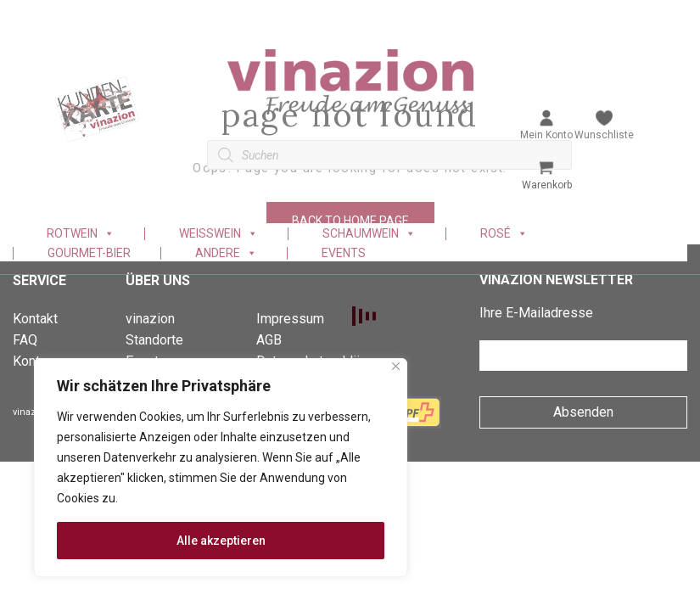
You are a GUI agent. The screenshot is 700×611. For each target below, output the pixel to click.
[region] (221, 468)
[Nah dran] (396, 366)
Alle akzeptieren (221, 541)
